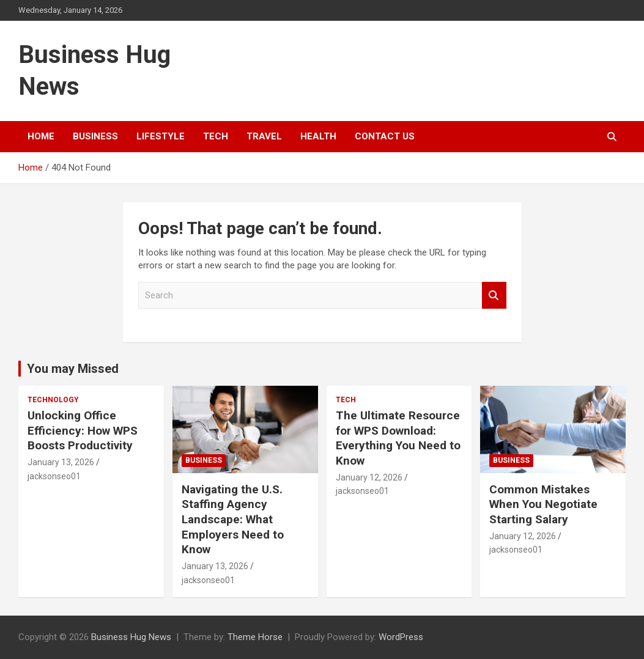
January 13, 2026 (61, 462)
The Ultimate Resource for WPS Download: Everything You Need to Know (398, 438)
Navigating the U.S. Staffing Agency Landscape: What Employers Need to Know (233, 520)
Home (41, 136)
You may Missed (73, 369)
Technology (53, 400)
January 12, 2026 (369, 477)
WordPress (401, 637)
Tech (216, 136)
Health (318, 136)
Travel (264, 136)
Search (494, 296)
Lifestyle (161, 136)
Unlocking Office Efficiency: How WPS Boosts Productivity (83, 430)
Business (95, 136)
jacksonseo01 (54, 476)
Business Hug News (131, 637)
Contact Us (385, 136)
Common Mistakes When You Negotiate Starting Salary (543, 504)
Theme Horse (255, 637)
